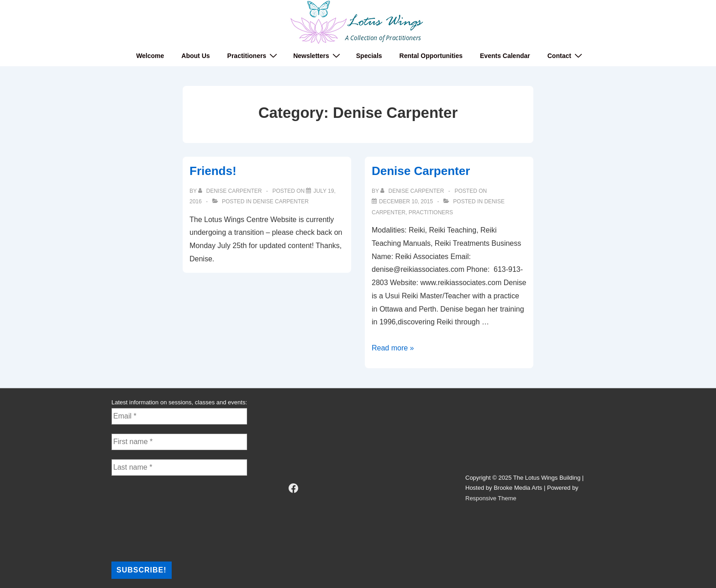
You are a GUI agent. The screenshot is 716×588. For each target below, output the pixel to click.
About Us (195, 56)
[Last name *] (179, 467)
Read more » (393, 348)
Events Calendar (505, 56)
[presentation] (149, 518)
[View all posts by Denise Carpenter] (231, 191)
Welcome (150, 56)
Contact (566, 56)
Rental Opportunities (431, 56)
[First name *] (179, 442)
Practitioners (254, 56)
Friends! (213, 171)
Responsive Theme (491, 498)
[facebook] (294, 488)
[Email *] (179, 416)
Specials (369, 56)
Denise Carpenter (281, 201)
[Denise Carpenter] (406, 201)
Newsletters (318, 56)
